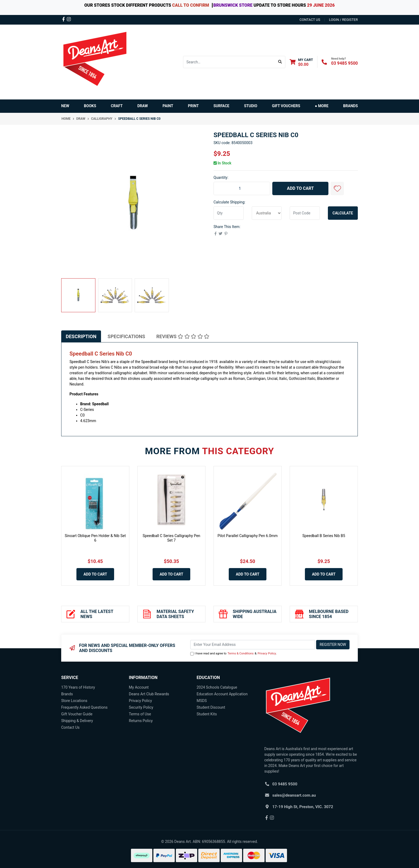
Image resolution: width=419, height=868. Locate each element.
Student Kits (207, 714)
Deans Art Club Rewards (149, 694)
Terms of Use (140, 714)
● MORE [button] (322, 106)
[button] (337, 188)
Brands (67, 694)
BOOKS (90, 106)
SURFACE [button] (222, 106)
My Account (139, 687)
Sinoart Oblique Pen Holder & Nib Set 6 (95, 538)
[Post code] (305, 213)
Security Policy (141, 707)
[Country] (267, 213)
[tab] (81, 336)
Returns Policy (141, 721)
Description (81, 336)
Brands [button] (350, 106)
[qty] (229, 213)
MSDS (202, 701)
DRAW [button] (143, 106)
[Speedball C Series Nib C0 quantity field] (242, 188)
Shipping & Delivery (77, 721)
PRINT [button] (193, 106)
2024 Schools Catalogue (217, 687)
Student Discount (211, 707)
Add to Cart (300, 188)
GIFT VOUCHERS (286, 106)
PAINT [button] (168, 106)
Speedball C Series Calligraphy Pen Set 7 (172, 538)
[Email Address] (253, 645)
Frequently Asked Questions (84, 707)
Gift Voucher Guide (77, 714)
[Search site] (280, 62)
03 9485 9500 (344, 63)
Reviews (183, 336)
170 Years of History (78, 687)
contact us (310, 20)
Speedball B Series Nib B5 (324, 536)
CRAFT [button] (117, 106)
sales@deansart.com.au (294, 795)
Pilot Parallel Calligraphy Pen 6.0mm (248, 536)
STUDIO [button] (251, 106)
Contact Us (70, 727)
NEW (65, 106)
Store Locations (74, 701)
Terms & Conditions (240, 653)
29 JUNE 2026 (321, 5)
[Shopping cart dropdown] (301, 62)
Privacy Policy (267, 653)
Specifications (126, 336)
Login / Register (343, 20)
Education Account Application (222, 694)
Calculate (343, 213)
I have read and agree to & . (234, 654)
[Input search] (229, 62)
